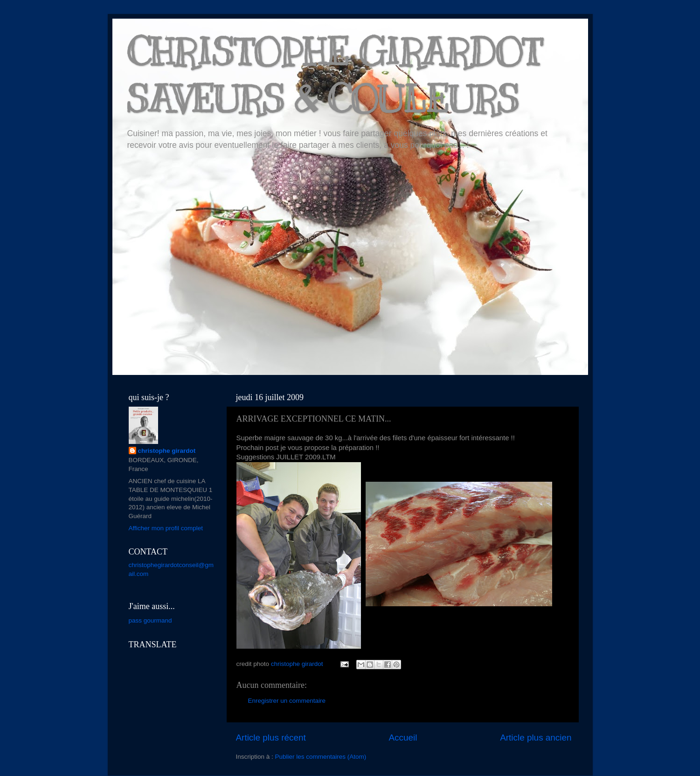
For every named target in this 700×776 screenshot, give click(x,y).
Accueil (403, 738)
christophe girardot (167, 451)
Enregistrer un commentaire (287, 701)
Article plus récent (271, 738)
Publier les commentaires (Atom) (321, 757)
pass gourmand (150, 620)
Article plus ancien (536, 738)
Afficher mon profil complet (166, 528)
